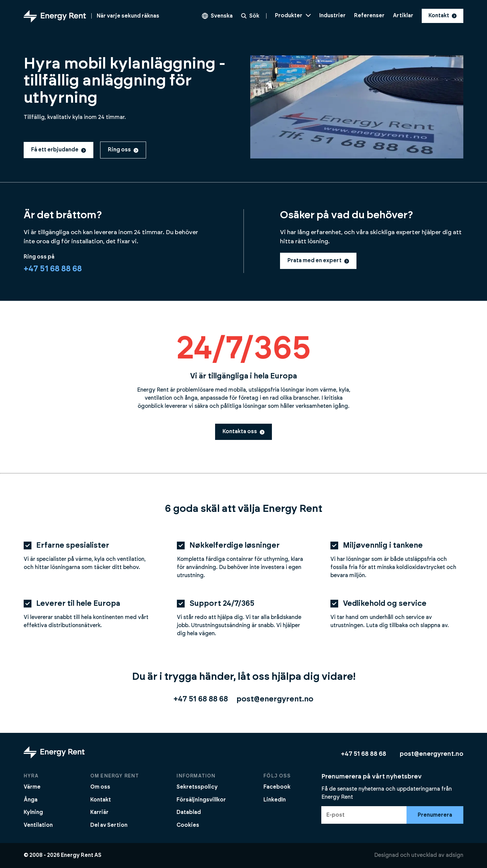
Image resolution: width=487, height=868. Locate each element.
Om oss (100, 787)
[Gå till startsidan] (91, 16)
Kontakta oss (243, 431)
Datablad (189, 812)
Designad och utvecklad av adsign (419, 855)
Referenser (369, 16)
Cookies (188, 825)
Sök (250, 16)
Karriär (99, 812)
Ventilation (38, 825)
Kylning (33, 812)
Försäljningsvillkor (201, 800)
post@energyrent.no (275, 699)
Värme (32, 787)
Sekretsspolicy (197, 787)
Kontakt (443, 16)
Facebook (277, 787)
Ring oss (123, 150)
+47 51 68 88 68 (53, 269)
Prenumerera (435, 815)
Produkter (293, 16)
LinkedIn (275, 800)
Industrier (332, 16)
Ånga (31, 800)
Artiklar (403, 16)
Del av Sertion (109, 825)
